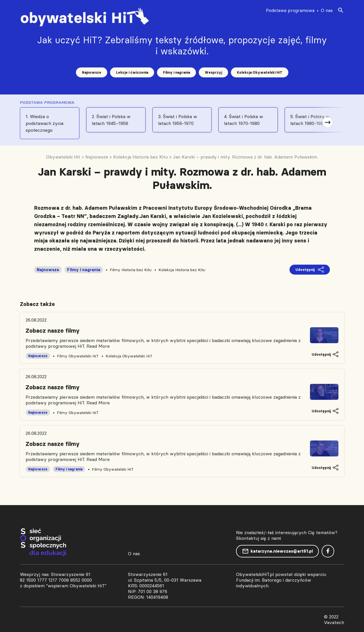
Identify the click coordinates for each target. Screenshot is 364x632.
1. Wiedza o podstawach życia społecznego (45, 123)
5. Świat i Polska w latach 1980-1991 (310, 120)
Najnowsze (92, 72)
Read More (98, 346)
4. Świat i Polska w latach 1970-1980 (244, 120)
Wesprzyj (213, 72)
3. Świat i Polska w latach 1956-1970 (178, 120)
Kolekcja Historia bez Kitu (182, 270)
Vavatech (334, 622)
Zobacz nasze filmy (53, 331)
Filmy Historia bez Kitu (131, 270)
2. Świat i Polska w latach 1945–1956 (111, 120)
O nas (327, 10)
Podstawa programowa (290, 10)
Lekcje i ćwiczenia (132, 72)
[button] (328, 122)
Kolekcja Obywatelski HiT (260, 72)
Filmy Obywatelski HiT (78, 356)
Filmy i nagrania (176, 72)
